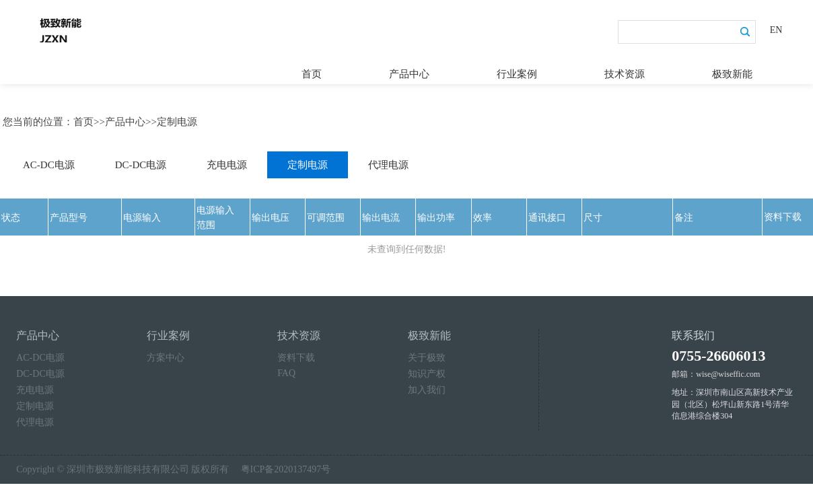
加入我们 (427, 387)
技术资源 (625, 71)
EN (776, 30)
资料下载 (296, 354)
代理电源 (388, 161)
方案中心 (166, 354)
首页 (312, 71)
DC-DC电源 (141, 161)
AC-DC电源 (49, 161)
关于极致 (427, 354)
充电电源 (227, 161)
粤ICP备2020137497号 (286, 466)
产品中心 (409, 71)
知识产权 (427, 370)
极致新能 (732, 71)
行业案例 (517, 71)
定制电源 (177, 118)
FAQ (286, 370)
